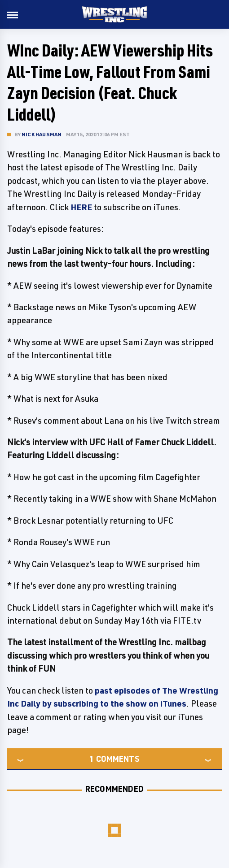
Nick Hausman (42, 134)
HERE (81, 207)
